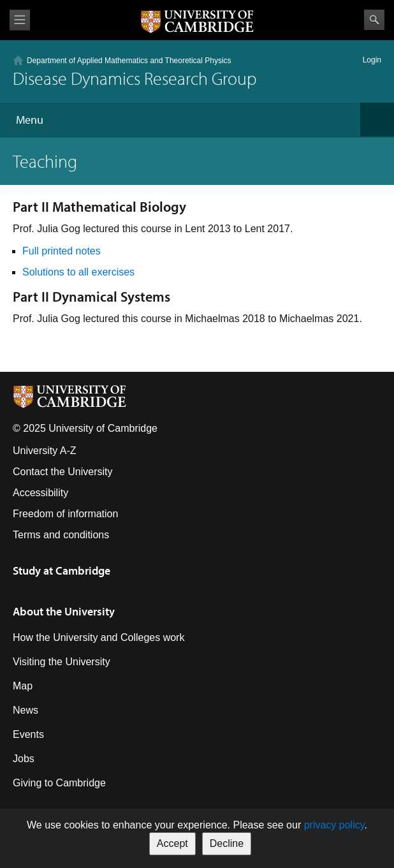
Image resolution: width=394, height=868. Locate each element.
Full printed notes (63, 251)
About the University (64, 611)
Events (28, 734)
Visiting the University (62, 662)
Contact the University (63, 472)
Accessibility (40, 493)
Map (23, 686)
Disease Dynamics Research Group (135, 78)
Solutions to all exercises (80, 272)
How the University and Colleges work (98, 637)
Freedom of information (65, 514)
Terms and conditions (61, 535)
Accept (172, 843)
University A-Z (45, 451)
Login (372, 60)
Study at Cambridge (62, 570)
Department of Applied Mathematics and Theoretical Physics (129, 61)
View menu (20, 20)
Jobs (24, 759)
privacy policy (334, 825)
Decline (227, 843)
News (26, 710)
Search (374, 20)
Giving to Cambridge (59, 783)
